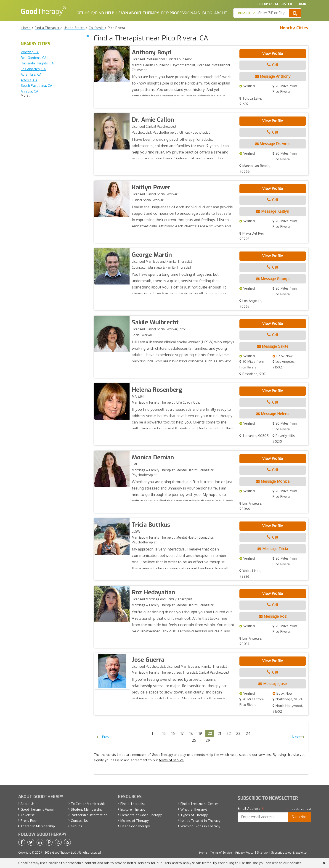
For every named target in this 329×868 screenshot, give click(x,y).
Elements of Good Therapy (141, 815)
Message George (273, 279)
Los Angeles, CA (33, 69)
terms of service (171, 760)
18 (191, 733)
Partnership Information (89, 815)
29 (208, 740)
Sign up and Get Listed (274, 4)
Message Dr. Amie (273, 144)
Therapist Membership (38, 826)
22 (229, 733)
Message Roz (273, 616)
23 (238, 733)
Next (296, 737)
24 (248, 733)
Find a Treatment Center (199, 804)
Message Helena (273, 414)
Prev (106, 737)
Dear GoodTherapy (135, 826)
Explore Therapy (133, 809)
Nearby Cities (294, 28)
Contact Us (79, 821)
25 (194, 740)
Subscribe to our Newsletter (289, 853)
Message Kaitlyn (273, 211)
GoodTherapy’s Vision (37, 809)
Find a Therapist (133, 804)
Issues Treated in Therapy (200, 821)
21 (219, 733)
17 (182, 733)
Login (302, 4)
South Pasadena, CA (36, 86)
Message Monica (273, 481)
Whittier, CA (30, 52)
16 (173, 733)
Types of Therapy (194, 815)
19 (200, 733)
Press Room (30, 821)
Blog (207, 13)
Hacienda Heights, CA (37, 63)
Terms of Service (221, 853)
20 (210, 733)
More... (26, 95)
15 (164, 733)
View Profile (273, 53)
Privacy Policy (244, 853)
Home (203, 853)
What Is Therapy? (194, 809)
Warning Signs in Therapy (200, 826)
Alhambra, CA (31, 74)
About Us (28, 804)
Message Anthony (273, 76)
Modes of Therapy (135, 821)
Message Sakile (273, 346)
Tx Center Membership (88, 804)
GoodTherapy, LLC (64, 853)
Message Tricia (273, 549)
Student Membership (87, 809)
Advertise (28, 815)
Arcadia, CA (29, 91)
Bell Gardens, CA (34, 58)
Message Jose (273, 684)
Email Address (251, 809)
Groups (76, 826)
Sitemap (262, 853)
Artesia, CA (29, 80)
